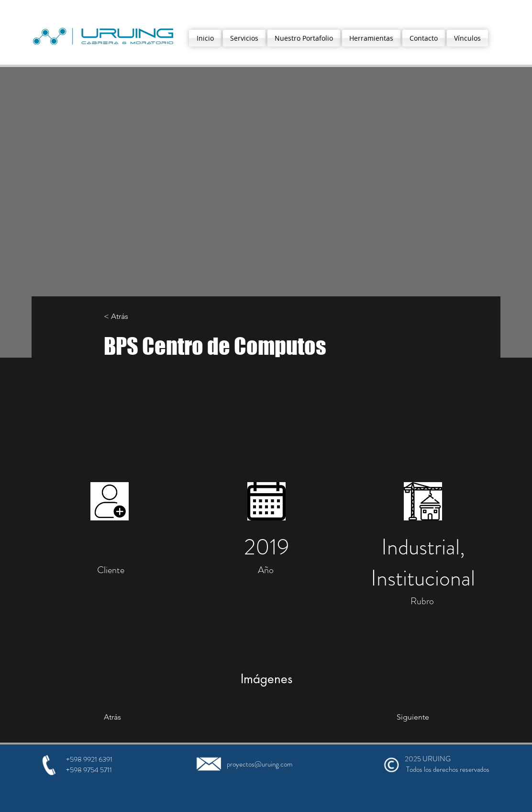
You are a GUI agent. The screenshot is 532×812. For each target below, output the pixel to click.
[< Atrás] (135, 317)
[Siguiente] (397, 717)
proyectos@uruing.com (260, 764)
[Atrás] (143, 717)
